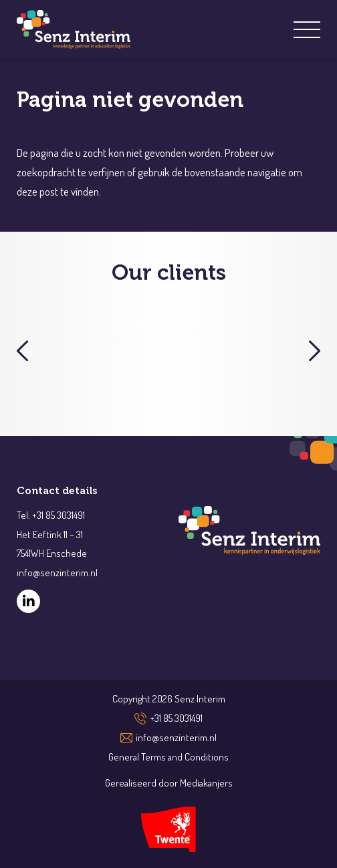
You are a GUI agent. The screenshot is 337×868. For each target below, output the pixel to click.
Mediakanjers (206, 783)
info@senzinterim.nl (176, 737)
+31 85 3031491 (176, 718)
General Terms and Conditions (168, 757)
